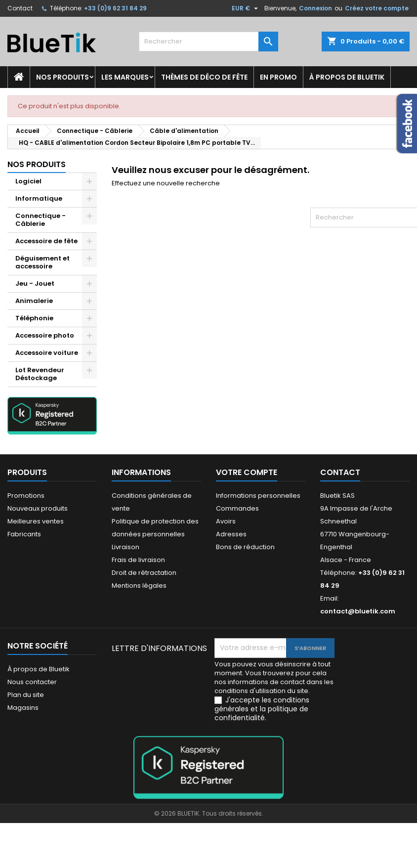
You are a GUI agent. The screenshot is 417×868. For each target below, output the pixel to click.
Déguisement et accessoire (42, 262)
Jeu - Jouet (35, 283)
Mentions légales (139, 586)
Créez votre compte (377, 8)
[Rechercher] (208, 42)
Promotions (26, 496)
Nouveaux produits (38, 508)
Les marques (125, 77)
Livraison (125, 547)
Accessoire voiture (47, 353)
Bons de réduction (245, 547)
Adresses (231, 534)
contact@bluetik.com (358, 611)
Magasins (23, 708)
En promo (278, 77)
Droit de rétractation (144, 573)
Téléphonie (34, 318)
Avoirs (226, 521)
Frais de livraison (138, 560)
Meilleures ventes (36, 521)
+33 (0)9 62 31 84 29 (115, 8)
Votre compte (247, 472)
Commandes (237, 508)
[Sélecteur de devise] (246, 8)
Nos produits (63, 77)
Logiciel (28, 181)
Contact (20, 8)
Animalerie (34, 301)
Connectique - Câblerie (41, 220)
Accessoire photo (45, 335)
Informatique (39, 198)
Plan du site (26, 695)
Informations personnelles (258, 496)
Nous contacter (32, 682)
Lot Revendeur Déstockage (40, 374)
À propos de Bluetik (347, 77)
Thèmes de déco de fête (204, 77)
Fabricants (24, 534)
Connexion (315, 8)
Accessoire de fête (46, 241)
